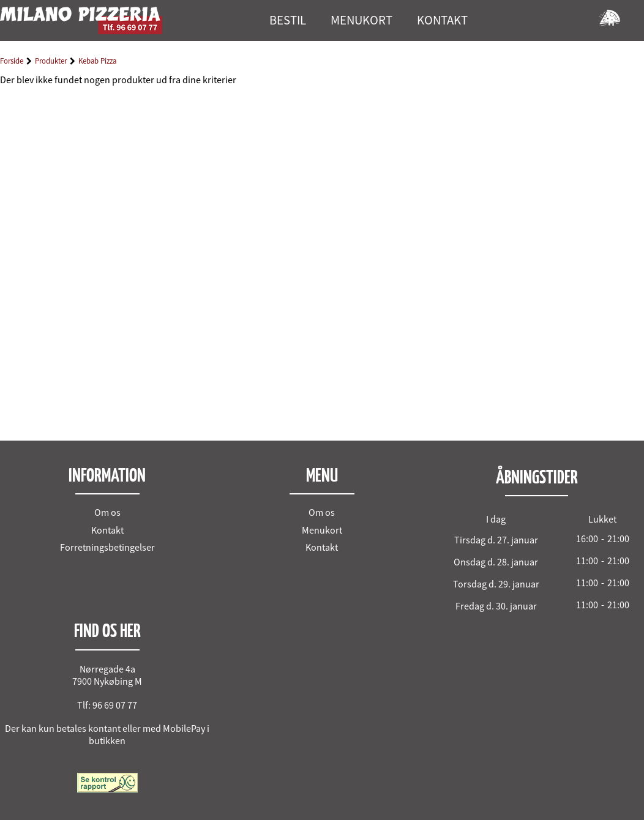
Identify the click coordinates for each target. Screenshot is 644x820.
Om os (107, 512)
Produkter (51, 61)
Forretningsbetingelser (107, 547)
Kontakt (107, 530)
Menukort (322, 530)
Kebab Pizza (97, 61)
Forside (12, 61)
